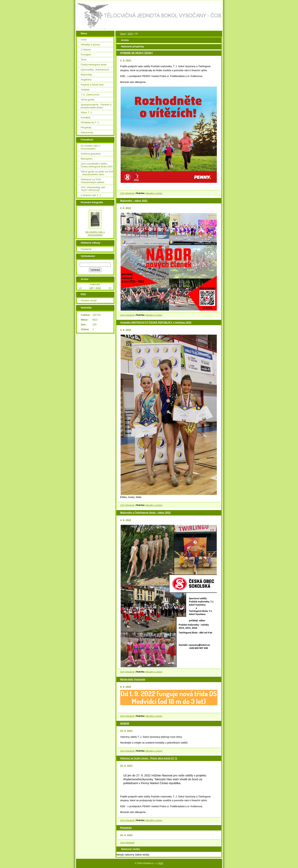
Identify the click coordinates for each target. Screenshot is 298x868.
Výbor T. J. (87, 112)
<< (80, 288)
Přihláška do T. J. (90, 122)
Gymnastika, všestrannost (95, 70)
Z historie (86, 50)
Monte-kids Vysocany (133, 679)
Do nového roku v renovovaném (90, 147)
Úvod (123, 34)
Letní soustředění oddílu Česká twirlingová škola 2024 (97, 165)
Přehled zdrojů (89, 300)
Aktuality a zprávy (154, 193)
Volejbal (85, 90)
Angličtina (86, 80)
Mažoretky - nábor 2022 (134, 201)
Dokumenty (87, 132)
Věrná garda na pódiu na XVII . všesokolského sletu (97, 173)
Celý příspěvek (127, 193)
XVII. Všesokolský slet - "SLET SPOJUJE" (94, 189)
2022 (130, 34)
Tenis (84, 60)
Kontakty (86, 117)
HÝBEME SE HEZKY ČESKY (137, 53)
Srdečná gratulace (91, 154)
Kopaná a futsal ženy (92, 85)
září (91, 288)
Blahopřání (87, 159)
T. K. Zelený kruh (90, 95)
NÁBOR (125, 723)
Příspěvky (126, 828)
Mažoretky (86, 75)
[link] (161, 783)
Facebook (86, 249)
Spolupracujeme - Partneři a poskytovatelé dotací (96, 106)
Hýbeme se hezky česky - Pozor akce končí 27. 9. (149, 758)
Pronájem (86, 55)
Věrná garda (88, 100)
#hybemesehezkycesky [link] (138, 779)
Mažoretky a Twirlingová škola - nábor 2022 (145, 513)
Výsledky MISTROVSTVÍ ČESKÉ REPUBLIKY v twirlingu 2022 (156, 322)
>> (110, 288)
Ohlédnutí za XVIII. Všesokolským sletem (93, 181)
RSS (161, 863)
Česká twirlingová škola (94, 65)
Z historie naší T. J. (91, 195)
